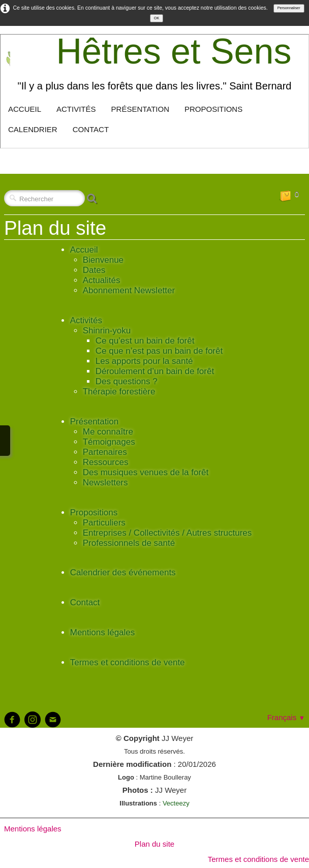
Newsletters (105, 483)
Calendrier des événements (123, 572)
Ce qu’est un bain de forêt (145, 341)
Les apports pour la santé (144, 361)
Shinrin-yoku (107, 331)
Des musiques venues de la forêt (146, 472)
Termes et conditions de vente (128, 662)
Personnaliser (289, 8)
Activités (76, 109)
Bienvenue (103, 260)
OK (157, 18)
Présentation (140, 109)
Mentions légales (103, 632)
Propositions (213, 109)
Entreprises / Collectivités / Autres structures (167, 533)
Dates (94, 270)
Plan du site (154, 844)
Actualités (102, 280)
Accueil (25, 109)
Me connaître (108, 432)
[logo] (155, 65)
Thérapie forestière (119, 392)
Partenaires (105, 452)
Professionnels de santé (129, 543)
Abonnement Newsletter (129, 290)
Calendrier (33, 129)
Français (286, 717)
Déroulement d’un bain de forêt (155, 371)
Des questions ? (127, 381)
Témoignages (109, 442)
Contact (91, 129)
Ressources (106, 462)
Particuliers (104, 523)
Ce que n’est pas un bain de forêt (159, 351)
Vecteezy (176, 803)
